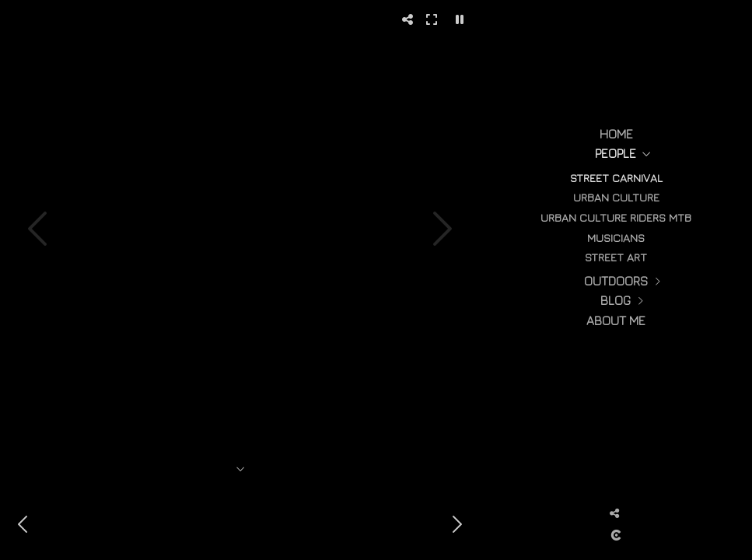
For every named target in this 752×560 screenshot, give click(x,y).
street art (616, 257)
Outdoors (616, 281)
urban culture (616, 197)
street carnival (616, 178)
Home (616, 134)
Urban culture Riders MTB (616, 217)
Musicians (616, 238)
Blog (616, 300)
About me (616, 320)
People (616, 153)
